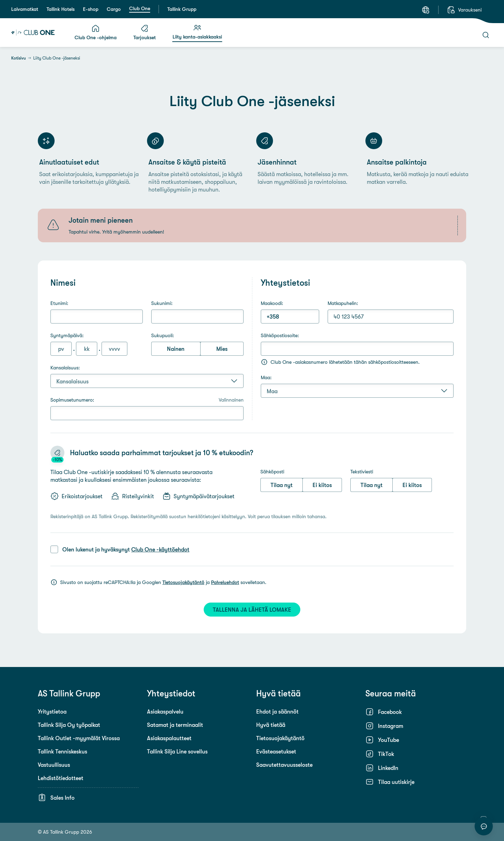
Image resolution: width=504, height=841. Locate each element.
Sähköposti (272, 472)
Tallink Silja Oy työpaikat (69, 725)
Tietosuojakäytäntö (183, 582)
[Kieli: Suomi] (426, 10)
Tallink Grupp (182, 9)
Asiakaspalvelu (165, 711)
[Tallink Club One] (33, 33)
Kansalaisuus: (65, 368)
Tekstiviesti (362, 472)
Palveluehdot (225, 582)
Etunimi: (59, 303)
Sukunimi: (162, 303)
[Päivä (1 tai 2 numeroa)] (61, 349)
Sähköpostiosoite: (280, 335)
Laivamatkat (25, 9)
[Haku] (486, 35)
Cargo (114, 9)
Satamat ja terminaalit (175, 725)
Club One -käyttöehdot (160, 549)
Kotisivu (19, 58)
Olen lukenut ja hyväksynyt (126, 549)
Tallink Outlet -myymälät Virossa (79, 738)
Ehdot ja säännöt (277, 711)
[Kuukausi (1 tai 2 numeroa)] (87, 349)
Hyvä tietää (271, 725)
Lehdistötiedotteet (61, 778)
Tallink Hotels (61, 9)
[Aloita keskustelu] (484, 826)
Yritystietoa (52, 711)
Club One (140, 8)
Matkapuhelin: (343, 303)
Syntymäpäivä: (67, 335)
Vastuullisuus (54, 765)
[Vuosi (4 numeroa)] (114, 349)
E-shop (91, 9)
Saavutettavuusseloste (284, 765)
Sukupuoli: (163, 335)
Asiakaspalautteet (169, 738)
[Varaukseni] (464, 10)
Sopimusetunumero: (147, 400)
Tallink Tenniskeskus (62, 751)
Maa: (266, 377)
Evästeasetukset (276, 751)
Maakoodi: (272, 303)
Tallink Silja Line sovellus (177, 751)
